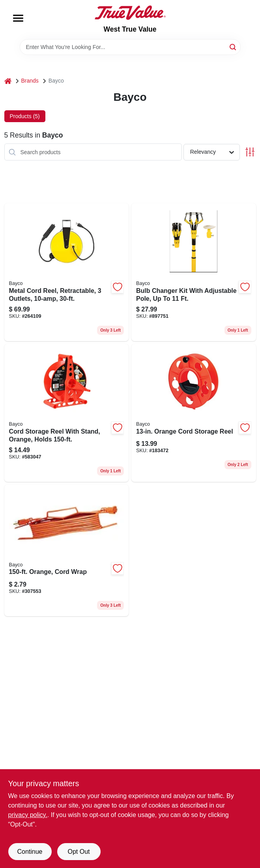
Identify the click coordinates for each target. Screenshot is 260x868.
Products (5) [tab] (25, 116)
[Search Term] (130, 47)
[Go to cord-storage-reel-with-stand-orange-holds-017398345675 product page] (67, 413)
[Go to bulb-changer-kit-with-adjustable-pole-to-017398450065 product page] (194, 272)
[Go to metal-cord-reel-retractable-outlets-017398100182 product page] (67, 272)
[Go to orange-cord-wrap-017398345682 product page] (67, 550)
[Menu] (18, 18)
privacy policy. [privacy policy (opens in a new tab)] (28, 815)
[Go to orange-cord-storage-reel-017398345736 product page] (194, 413)
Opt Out (79, 852)
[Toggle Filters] (250, 152)
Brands (30, 81)
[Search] (233, 46)
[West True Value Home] (130, 13)
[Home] (8, 81)
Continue (30, 852)
